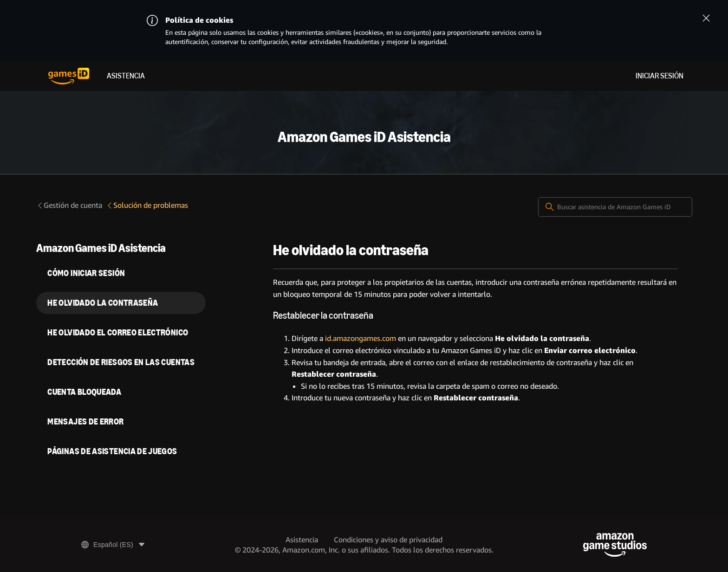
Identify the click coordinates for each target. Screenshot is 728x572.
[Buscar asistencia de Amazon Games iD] (615, 207)
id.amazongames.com (361, 338)
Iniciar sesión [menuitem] (660, 76)
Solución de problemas (147, 205)
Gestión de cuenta (69, 205)
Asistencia (126, 76)
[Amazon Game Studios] (615, 545)
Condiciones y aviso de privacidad (388, 540)
